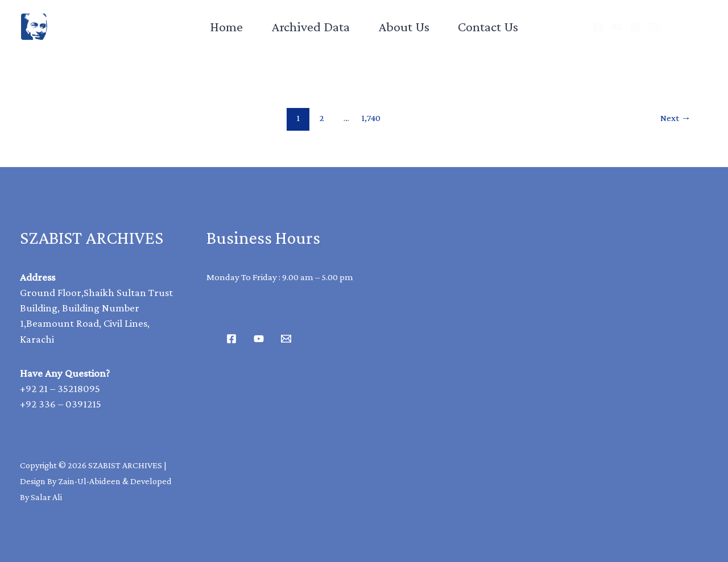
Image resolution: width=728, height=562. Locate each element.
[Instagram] (635, 27)
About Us (404, 26)
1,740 (371, 118)
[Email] (654, 27)
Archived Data (311, 26)
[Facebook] (598, 27)
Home (226, 26)
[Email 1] (286, 339)
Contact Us (488, 26)
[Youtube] (259, 339)
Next (675, 118)
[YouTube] (617, 27)
